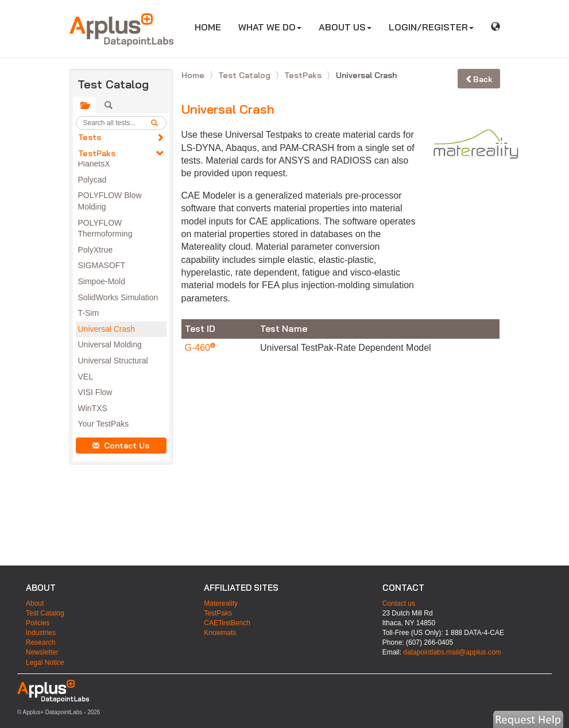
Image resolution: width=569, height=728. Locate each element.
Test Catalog (245, 75)
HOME (212, 27)
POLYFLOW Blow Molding (110, 201)
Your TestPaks (104, 424)
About (35, 603)
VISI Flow (95, 392)
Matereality (221, 603)
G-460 (199, 348)
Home (194, 75)
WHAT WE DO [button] (270, 27)
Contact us (399, 603)
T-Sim (89, 313)
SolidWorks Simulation (118, 297)
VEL (86, 377)
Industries (41, 633)
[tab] (84, 105)
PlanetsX (94, 164)
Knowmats (220, 633)
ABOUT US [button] (345, 27)
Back (479, 79)
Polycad (92, 180)
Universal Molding (110, 344)
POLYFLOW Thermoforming (105, 229)
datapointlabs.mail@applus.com (452, 652)
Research (40, 642)
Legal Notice (45, 663)
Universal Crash (107, 329)
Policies (38, 623)
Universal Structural (113, 361)
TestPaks (97, 153)
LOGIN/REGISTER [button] (431, 27)
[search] (158, 123)
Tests (90, 137)
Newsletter (42, 652)
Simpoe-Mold (102, 281)
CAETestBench (227, 623)
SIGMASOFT (102, 265)
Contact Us (121, 446)
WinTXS (93, 408)
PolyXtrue (96, 250)
